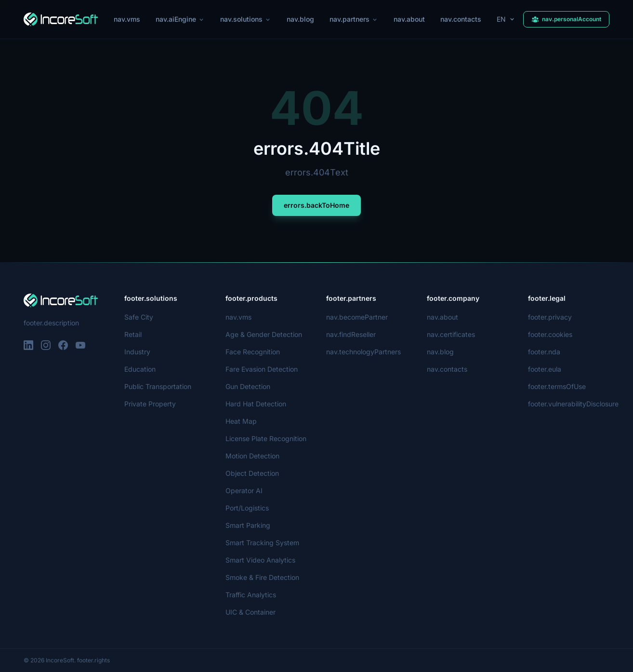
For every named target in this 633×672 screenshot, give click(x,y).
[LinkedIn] (28, 345)
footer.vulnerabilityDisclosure (574, 404)
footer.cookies (550, 334)
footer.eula (545, 369)
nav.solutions (245, 19)
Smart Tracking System (262, 543)
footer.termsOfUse (557, 386)
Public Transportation (158, 386)
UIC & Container (251, 612)
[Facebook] (63, 345)
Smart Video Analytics (260, 560)
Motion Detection (253, 456)
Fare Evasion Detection (262, 369)
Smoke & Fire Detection (263, 577)
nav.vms (126, 19)
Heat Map (241, 421)
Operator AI (244, 491)
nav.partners (354, 19)
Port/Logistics (247, 508)
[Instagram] (46, 345)
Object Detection (252, 473)
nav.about (410, 19)
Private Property (150, 404)
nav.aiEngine (179, 19)
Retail (133, 334)
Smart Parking (248, 525)
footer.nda (544, 352)
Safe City (138, 317)
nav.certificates (451, 334)
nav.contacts (462, 19)
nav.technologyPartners (364, 352)
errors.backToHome (316, 205)
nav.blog (300, 19)
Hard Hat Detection (256, 404)
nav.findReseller (351, 334)
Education (140, 369)
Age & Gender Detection (264, 334)
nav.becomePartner (357, 317)
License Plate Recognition (266, 438)
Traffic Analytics (250, 595)
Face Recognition (252, 352)
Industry (138, 352)
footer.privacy (549, 317)
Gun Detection (248, 386)
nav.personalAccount (566, 19)
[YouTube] (80, 345)
